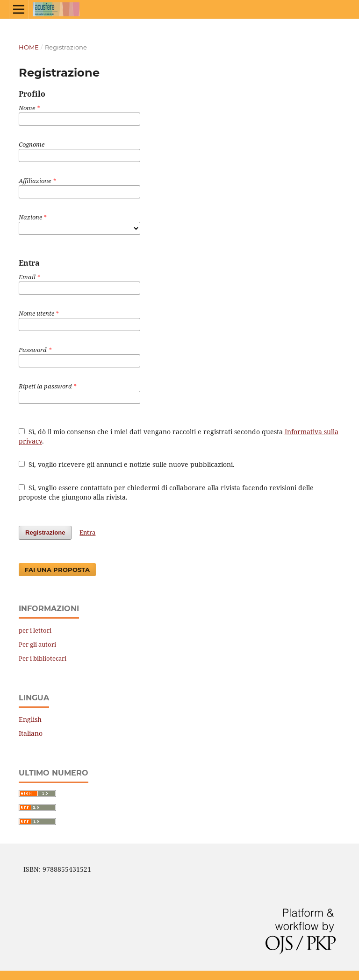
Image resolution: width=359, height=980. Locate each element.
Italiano (31, 733)
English (30, 719)
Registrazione (45, 532)
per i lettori (35, 630)
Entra (87, 532)
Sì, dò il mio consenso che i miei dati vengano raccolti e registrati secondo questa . (179, 436)
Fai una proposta (57, 570)
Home (29, 47)
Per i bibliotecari (43, 658)
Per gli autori (37, 644)
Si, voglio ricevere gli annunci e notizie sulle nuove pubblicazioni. (127, 464)
